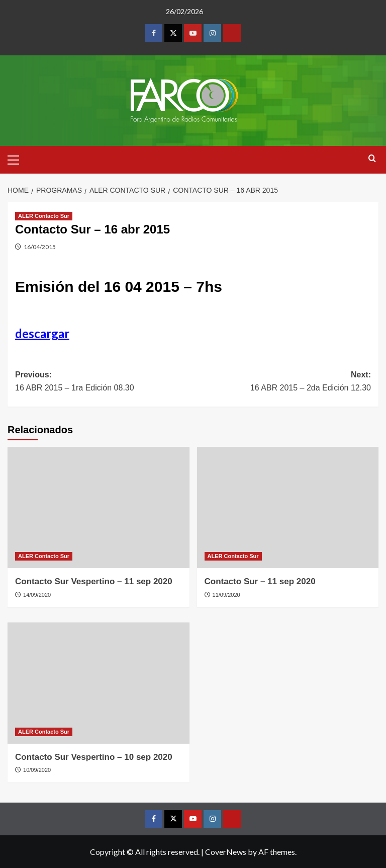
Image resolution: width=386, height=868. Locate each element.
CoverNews (226, 852)
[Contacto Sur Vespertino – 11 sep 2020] (99, 507)
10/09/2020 (37, 770)
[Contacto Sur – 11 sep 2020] (288, 507)
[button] (18, 159)
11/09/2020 (226, 595)
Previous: (104, 382)
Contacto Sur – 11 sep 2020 (260, 581)
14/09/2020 (37, 595)
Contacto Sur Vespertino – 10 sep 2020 (94, 757)
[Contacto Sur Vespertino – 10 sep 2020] (99, 683)
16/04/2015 (40, 247)
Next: (282, 382)
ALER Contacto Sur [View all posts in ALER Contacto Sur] (44, 216)
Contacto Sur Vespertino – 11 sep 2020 (94, 581)
